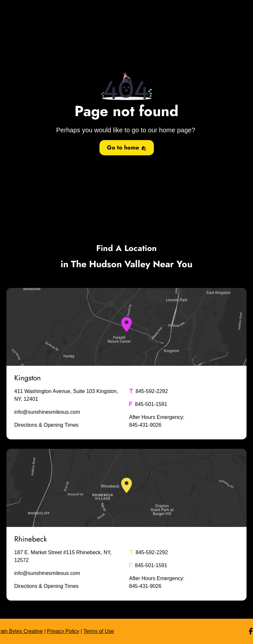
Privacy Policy (63, 631)
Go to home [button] (127, 148)
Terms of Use (98, 631)
